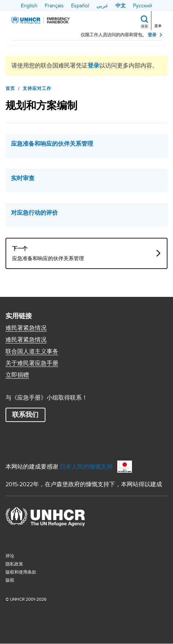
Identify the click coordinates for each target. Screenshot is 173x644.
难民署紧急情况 (26, 328)
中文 (121, 6)
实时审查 (23, 178)
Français (54, 6)
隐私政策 (14, 564)
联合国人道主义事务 (32, 352)
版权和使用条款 (21, 572)
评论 (10, 556)
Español (80, 6)
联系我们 (25, 415)
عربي (102, 6)
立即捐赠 (17, 375)
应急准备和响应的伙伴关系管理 (52, 144)
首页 (10, 88)
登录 (152, 35)
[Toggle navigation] (159, 20)
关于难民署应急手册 (32, 363)
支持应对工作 (37, 88)
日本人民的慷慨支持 (86, 467)
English (29, 6)
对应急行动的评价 (34, 213)
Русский (143, 6)
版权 (10, 580)
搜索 (144, 26)
